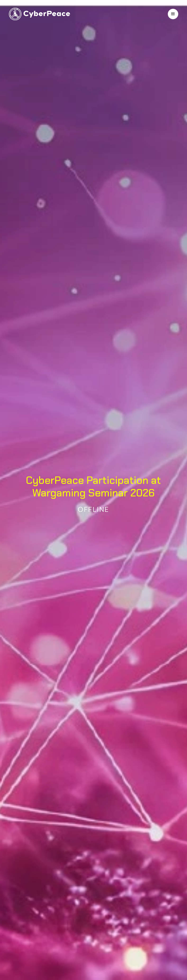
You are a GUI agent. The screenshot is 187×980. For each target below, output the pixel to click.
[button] (173, 14)
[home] (39, 14)
